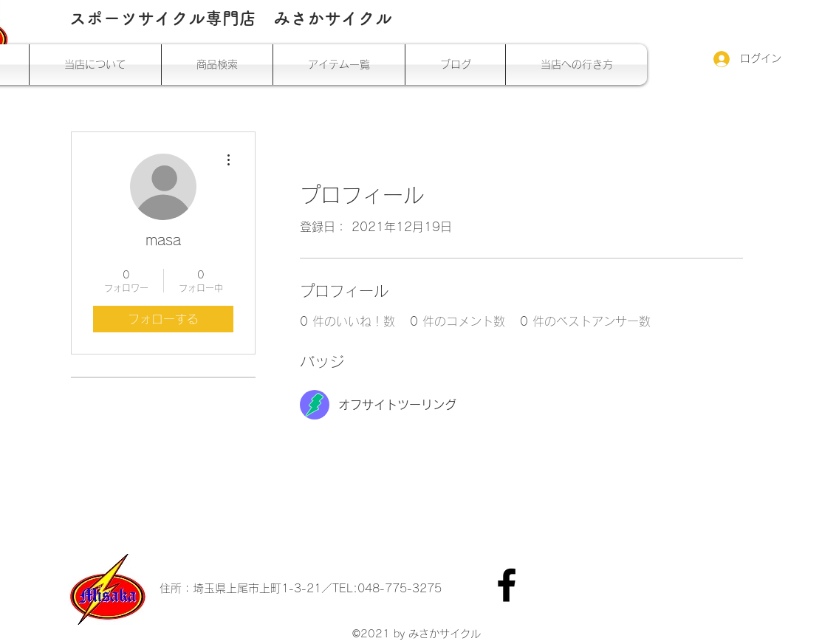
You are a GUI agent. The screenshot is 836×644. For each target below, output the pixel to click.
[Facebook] (507, 585)
